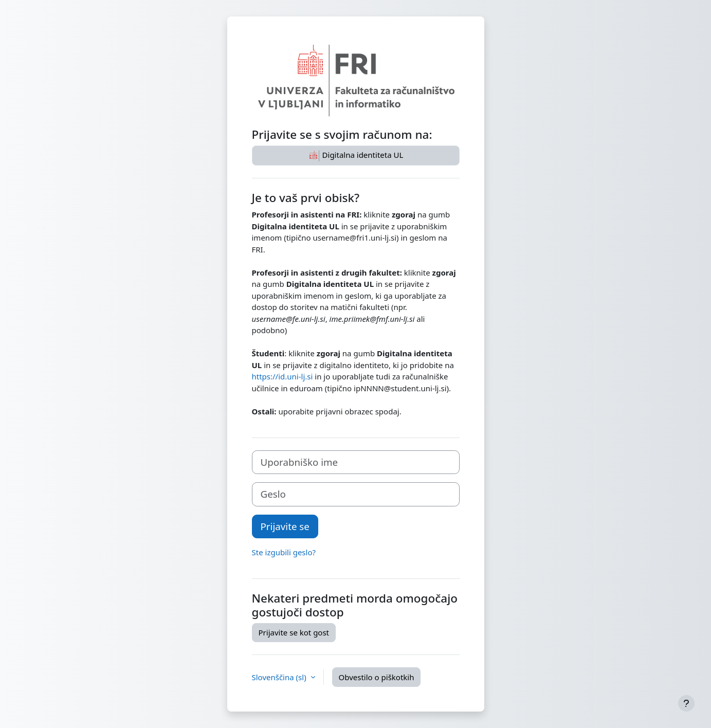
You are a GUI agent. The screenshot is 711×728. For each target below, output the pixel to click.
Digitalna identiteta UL (356, 156)
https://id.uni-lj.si (282, 376)
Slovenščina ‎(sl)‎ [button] (280, 677)
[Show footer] (686, 703)
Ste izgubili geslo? (284, 552)
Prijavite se (285, 526)
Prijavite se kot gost (294, 632)
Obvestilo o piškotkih (377, 677)
